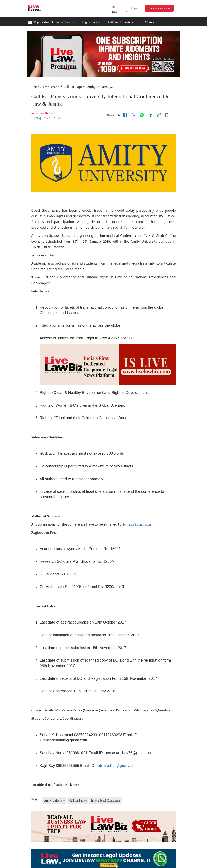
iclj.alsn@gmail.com (137, 524)
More (150, 22)
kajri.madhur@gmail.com (116, 766)
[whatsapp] (142, 115)
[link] (159, 115)
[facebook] (125, 115)
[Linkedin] (150, 115)
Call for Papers (78, 801)
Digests (125, 22)
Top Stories (41, 22)
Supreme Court (61, 22)
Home (35, 87)
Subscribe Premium (159, 8)
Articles (113, 22)
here (76, 785)
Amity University (54, 801)
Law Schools (51, 87)
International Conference (106, 801)
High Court (89, 22)
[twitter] (134, 115)
